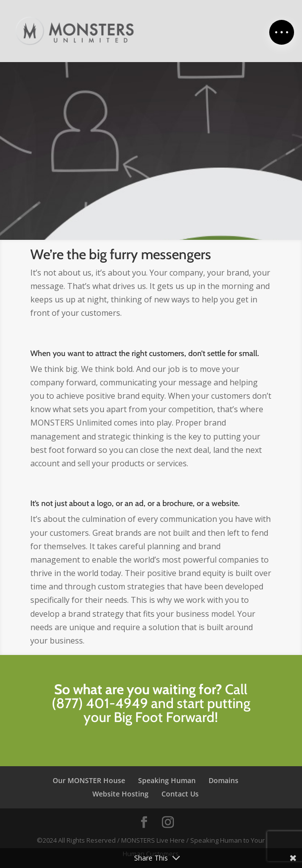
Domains (224, 780)
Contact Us (180, 794)
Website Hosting (120, 794)
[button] (282, 32)
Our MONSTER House (89, 780)
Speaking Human (167, 780)
